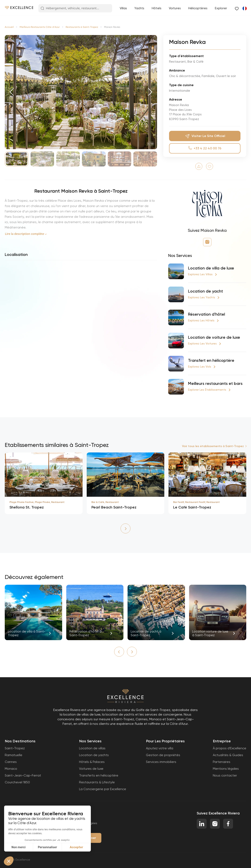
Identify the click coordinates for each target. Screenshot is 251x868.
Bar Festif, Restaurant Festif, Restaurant (196, 502)
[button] (12, 92)
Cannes (11, 762)
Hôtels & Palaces (92, 762)
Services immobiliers (161, 762)
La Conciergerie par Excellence (103, 789)
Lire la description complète (24, 234)
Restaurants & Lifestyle (97, 782)
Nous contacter (225, 775)
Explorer (221, 8)
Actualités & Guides (228, 755)
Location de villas (92, 748)
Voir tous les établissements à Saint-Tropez (213, 446)
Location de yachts (94, 755)
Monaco (11, 769)
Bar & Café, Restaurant (105, 502)
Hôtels (157, 8)
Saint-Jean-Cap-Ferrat (23, 775)
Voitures (175, 8)
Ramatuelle (14, 755)
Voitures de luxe (91, 769)
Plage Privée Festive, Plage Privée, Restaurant (37, 502)
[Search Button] (42, 8)
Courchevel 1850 (17, 782)
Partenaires (222, 762)
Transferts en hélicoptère (99, 775)
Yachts (139, 8)
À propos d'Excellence (230, 748)
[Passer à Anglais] (244, 8)
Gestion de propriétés (163, 755)
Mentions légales (226, 769)
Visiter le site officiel (205, 136)
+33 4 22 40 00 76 (205, 148)
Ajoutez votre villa (160, 748)
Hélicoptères (198, 8)
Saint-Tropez (15, 748)
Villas (123, 8)
